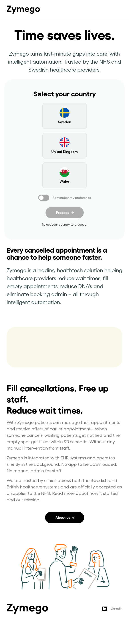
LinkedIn (117, 609)
